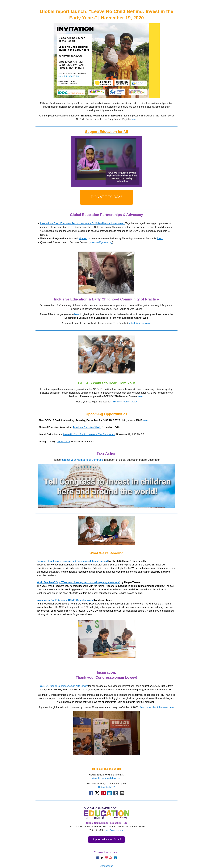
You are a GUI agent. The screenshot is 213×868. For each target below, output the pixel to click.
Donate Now (63, 442)
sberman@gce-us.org (101, 242)
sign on (83, 238)
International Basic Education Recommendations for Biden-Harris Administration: (82, 223)
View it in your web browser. (106, 778)
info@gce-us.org (115, 830)
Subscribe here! (106, 787)
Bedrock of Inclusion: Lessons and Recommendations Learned (72, 561)
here (134, 119)
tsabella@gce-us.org (139, 323)
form (160, 238)
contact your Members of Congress (82, 460)
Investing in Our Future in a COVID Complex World (65, 600)
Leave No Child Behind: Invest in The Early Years (89, 434)
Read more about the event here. (157, 707)
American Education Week (87, 427)
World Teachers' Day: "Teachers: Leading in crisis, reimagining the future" (78, 582)
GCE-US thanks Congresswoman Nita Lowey (64, 686)
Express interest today (125, 402)
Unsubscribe (107, 866)
